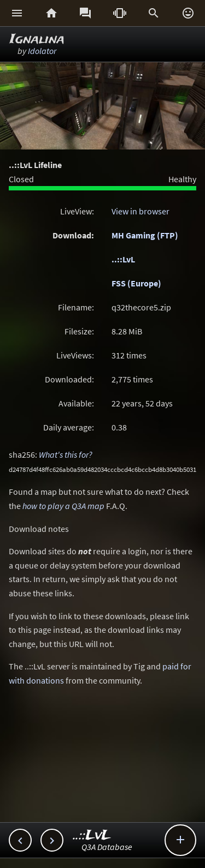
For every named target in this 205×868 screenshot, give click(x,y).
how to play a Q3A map (63, 506)
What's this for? (66, 454)
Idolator (42, 51)
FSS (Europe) (136, 283)
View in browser (140, 211)
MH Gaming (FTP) (145, 235)
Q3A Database (107, 847)
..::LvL (123, 259)
